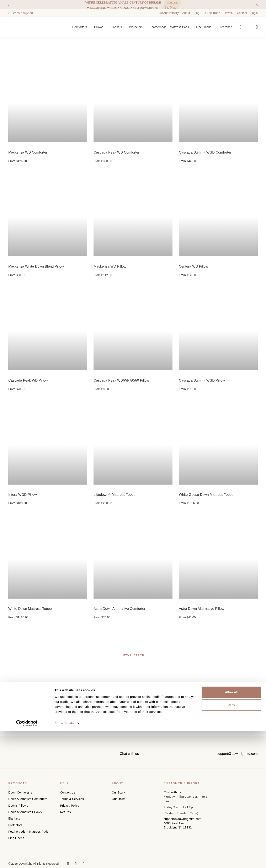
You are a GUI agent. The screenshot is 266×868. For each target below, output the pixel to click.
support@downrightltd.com (234, 755)
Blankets (116, 24)
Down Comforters (21, 793)
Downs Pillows (19, 805)
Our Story (119, 793)
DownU (229, 10)
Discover (173, 3)
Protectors (136, 24)
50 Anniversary (169, 10)
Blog (196, 10)
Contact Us (68, 793)
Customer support (21, 10)
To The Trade (212, 10)
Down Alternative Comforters (29, 799)
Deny (231, 842)
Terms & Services (72, 799)
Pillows (99, 24)
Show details (64, 860)
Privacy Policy (70, 805)
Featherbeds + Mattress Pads (169, 24)
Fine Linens (204, 24)
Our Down (119, 799)
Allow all (231, 829)
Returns (66, 811)
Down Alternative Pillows (26, 811)
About (186, 10)
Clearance (225, 24)
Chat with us (128, 755)
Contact (242, 10)
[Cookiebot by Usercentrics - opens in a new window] (27, 860)
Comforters (80, 24)
